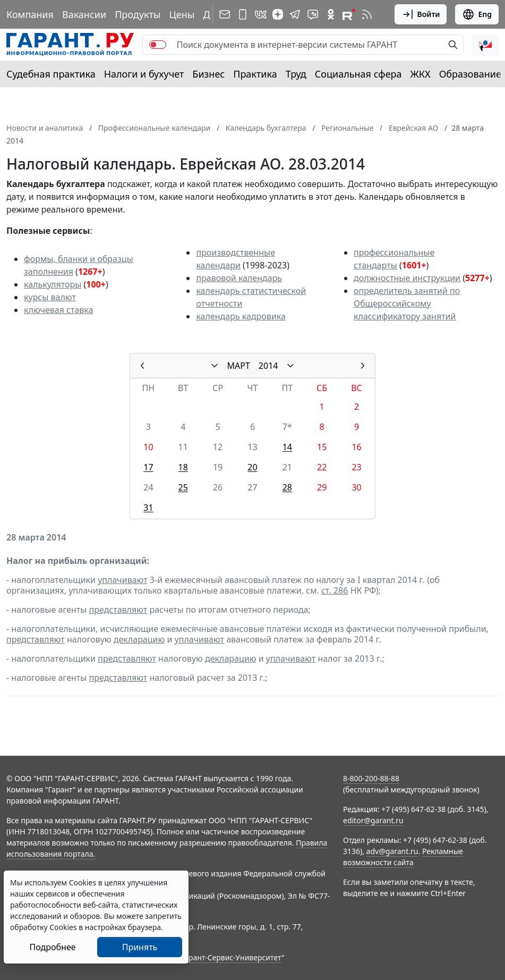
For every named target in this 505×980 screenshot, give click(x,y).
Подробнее (52, 947)
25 (183, 487)
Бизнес (208, 74)
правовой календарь (239, 278)
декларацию (139, 639)
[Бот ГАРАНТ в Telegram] (313, 14)
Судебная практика (51, 74)
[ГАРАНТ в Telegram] (295, 14)
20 (252, 467)
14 (287, 447)
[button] (485, 45)
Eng (477, 14)
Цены (182, 14)
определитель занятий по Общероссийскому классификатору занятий (407, 303)
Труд (296, 74)
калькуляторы (53, 284)
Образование (470, 74)
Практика (255, 74)
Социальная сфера (358, 74)
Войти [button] (421, 14)
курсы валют (50, 297)
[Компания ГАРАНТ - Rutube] (349, 14)
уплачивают (122, 580)
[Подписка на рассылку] (225, 14)
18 (183, 467)
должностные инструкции (407, 278)
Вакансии (84, 14)
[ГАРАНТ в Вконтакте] (261, 14)
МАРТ (239, 366)
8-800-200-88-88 (371, 778)
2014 (268, 366)
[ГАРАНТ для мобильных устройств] (243, 14)
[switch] (158, 45)
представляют (118, 610)
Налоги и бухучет (144, 74)
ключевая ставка (58, 310)
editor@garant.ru (373, 820)
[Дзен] (278, 14)
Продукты (138, 14)
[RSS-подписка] (367, 14)
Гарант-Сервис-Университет (231, 957)
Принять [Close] (140, 947)
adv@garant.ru (392, 851)
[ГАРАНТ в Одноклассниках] (331, 14)
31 (148, 508)
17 (148, 467)
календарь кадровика (241, 316)
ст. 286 (335, 590)
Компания (30, 14)
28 (287, 487)
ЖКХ (421, 74)
